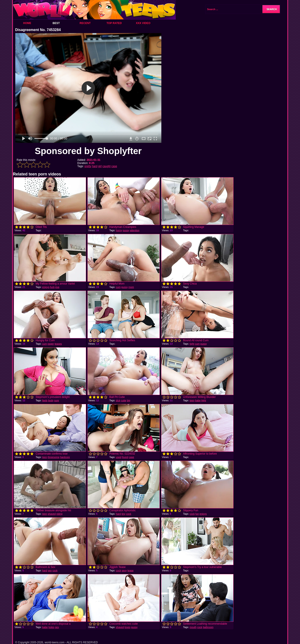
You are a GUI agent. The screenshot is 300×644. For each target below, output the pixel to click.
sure (57, 400)
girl (100, 166)
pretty (88, 166)
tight (192, 344)
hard (95, 166)
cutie (123, 400)
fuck (52, 287)
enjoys (46, 287)
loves (127, 627)
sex (50, 570)
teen (192, 400)
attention (135, 230)
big (129, 400)
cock (129, 514)
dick (118, 400)
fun (197, 514)
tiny (123, 514)
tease (130, 570)
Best (56, 23)
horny (119, 230)
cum (118, 287)
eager (51, 344)
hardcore (65, 457)
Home (27, 23)
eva (57, 287)
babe (198, 400)
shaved (52, 514)
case (114, 166)
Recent (85, 23)
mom (131, 287)
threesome (53, 457)
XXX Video (143, 23)
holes (51, 627)
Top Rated (114, 23)
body (51, 400)
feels (45, 400)
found (125, 457)
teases (58, 344)
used (119, 457)
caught (107, 166)
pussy (126, 230)
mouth (193, 627)
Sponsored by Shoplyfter (88, 151)
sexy (124, 570)
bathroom (208, 627)
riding (59, 514)
